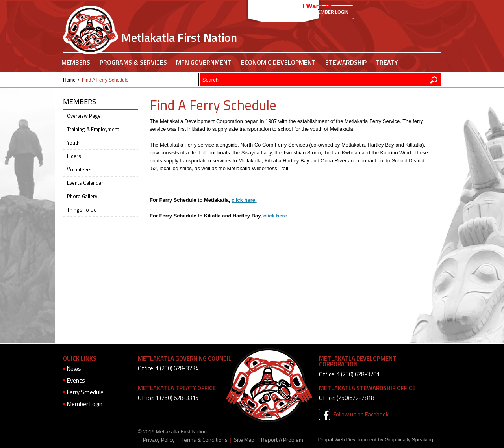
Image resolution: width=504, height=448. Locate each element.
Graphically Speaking (409, 440)
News (74, 369)
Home (69, 80)
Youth (73, 143)
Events (76, 380)
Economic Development (278, 62)
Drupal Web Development (347, 440)
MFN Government (204, 62)
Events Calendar (85, 183)
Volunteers (79, 169)
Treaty (387, 62)
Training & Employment (93, 129)
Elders (74, 156)
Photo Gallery (82, 196)
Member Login (331, 12)
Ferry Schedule (85, 392)
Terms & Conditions (205, 440)
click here (244, 200)
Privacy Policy (159, 440)
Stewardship (346, 62)
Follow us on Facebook (361, 414)
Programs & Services (133, 62)
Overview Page (84, 116)
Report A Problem (282, 440)
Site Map (244, 440)
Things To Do (82, 210)
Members (76, 62)
